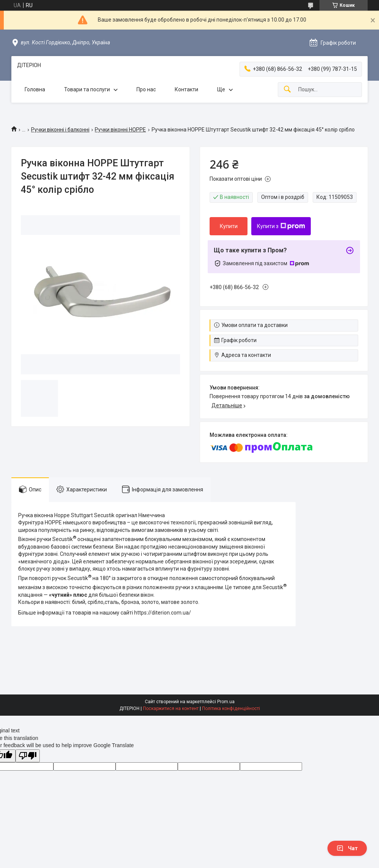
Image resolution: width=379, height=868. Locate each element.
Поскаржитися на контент (171, 708)
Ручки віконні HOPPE (120, 130)
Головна (35, 89)
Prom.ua (226, 702)
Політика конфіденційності (231, 708)
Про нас (146, 89)
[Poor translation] (28, 756)
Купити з (281, 226)
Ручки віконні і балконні (60, 130)
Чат (347, 848)
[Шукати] (287, 90)
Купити (229, 226)
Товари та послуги (87, 89)
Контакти (186, 89)
